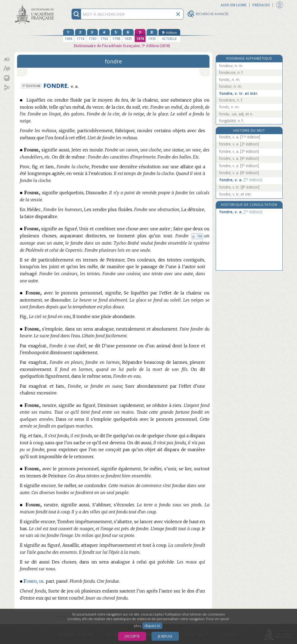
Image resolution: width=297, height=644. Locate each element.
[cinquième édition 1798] (116, 35)
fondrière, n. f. (231, 100)
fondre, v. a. (240, 137)
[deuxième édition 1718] (80, 35)
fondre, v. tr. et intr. (239, 93)
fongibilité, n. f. (231, 121)
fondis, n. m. (230, 80)
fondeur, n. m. (231, 66)
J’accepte (132, 636)
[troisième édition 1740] (92, 35)
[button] (7, 59)
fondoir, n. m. (231, 86)
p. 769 (197, 236)
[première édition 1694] (69, 35)
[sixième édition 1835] (128, 35)
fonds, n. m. (229, 107)
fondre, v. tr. (239, 187)
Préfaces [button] (261, 5)
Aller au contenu (35, 5)
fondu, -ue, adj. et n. (236, 114)
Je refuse (165, 636)
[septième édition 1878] (140, 35)
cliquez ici (152, 626)
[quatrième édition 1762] (104, 35)
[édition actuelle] (169, 35)
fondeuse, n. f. (231, 72)
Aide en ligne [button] (234, 5)
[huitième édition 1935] (152, 35)
